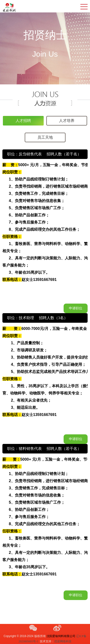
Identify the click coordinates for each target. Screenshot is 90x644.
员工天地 (45, 137)
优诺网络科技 (63, 641)
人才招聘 (23, 121)
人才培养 (67, 121)
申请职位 (76, 308)
